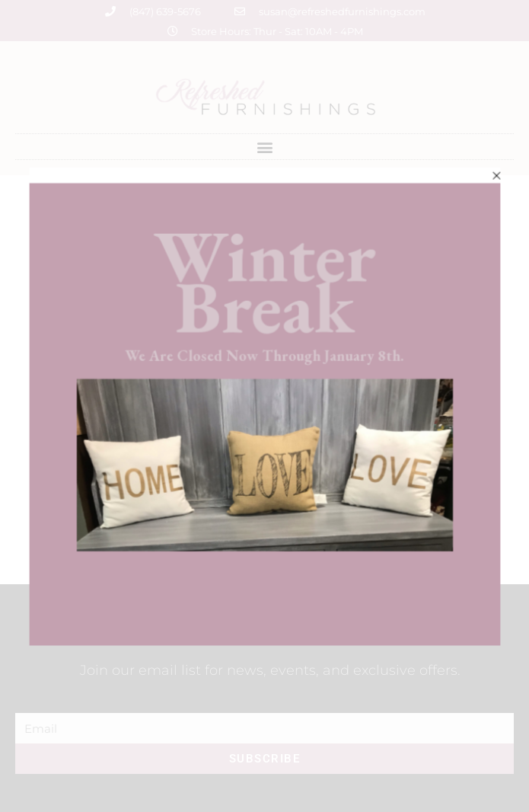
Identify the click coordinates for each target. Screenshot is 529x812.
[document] (264, 406)
